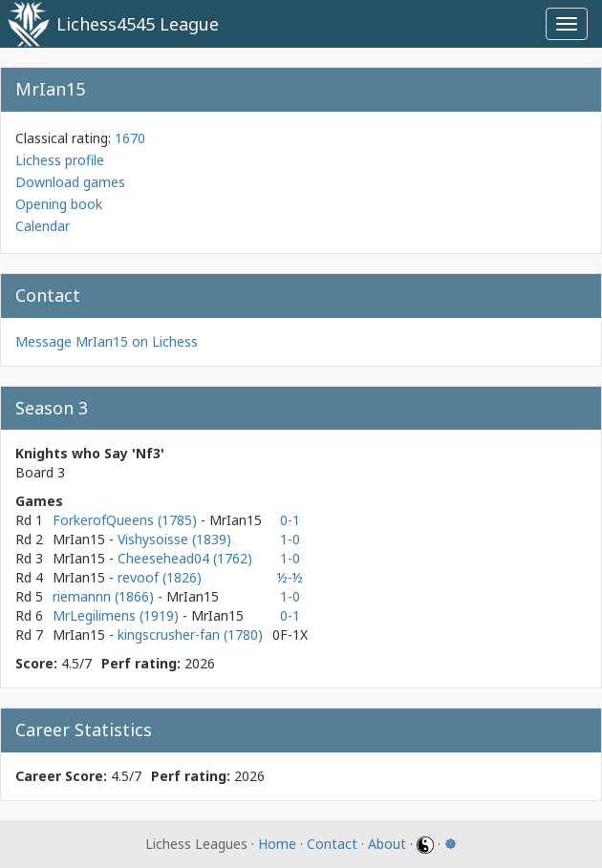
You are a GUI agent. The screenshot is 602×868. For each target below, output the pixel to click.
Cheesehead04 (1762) (185, 558)
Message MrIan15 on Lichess (107, 341)
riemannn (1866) (105, 596)
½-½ (290, 577)
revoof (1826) (160, 577)
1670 (130, 138)
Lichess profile (60, 160)
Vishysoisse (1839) (174, 539)
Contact (332, 844)
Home (277, 844)
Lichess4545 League (138, 24)
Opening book (59, 204)
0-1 (290, 520)
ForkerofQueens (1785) (127, 520)
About (387, 844)
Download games (70, 182)
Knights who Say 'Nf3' (90, 453)
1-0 (290, 539)
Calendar (43, 226)
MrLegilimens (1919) (118, 615)
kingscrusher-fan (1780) (190, 635)
